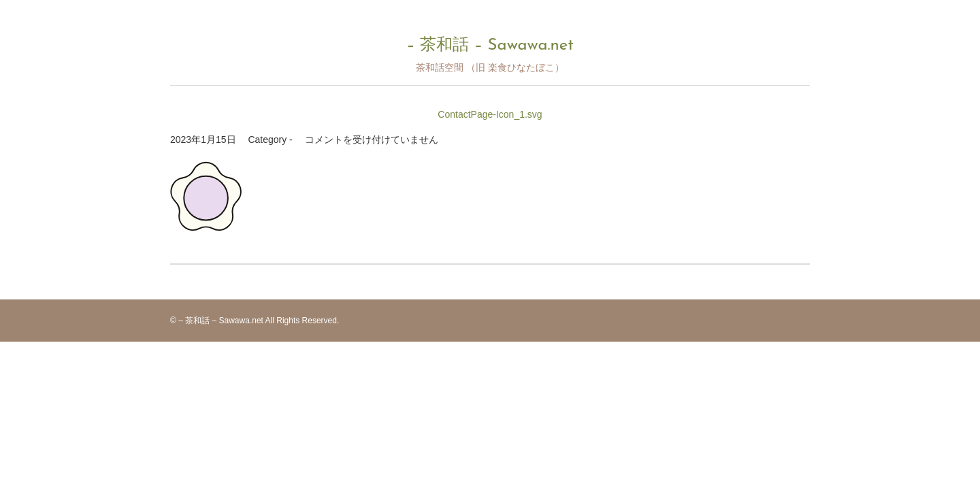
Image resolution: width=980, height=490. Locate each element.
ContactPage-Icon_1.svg (490, 114)
